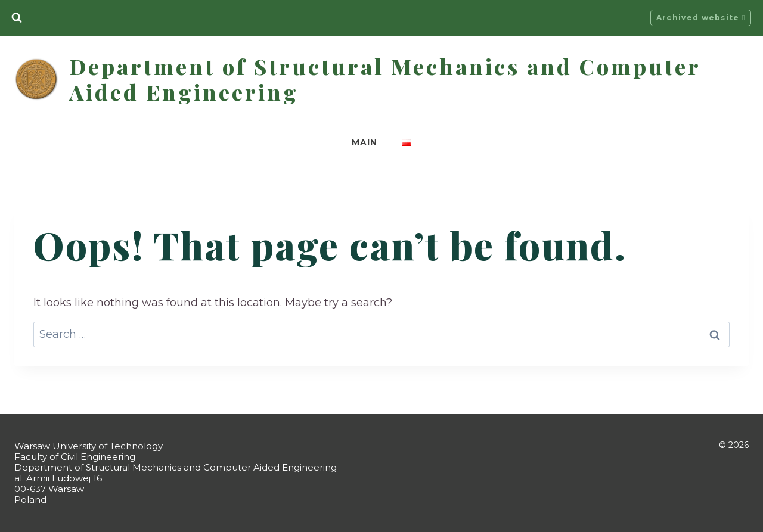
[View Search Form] (17, 18)
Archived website (701, 18)
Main (365, 142)
